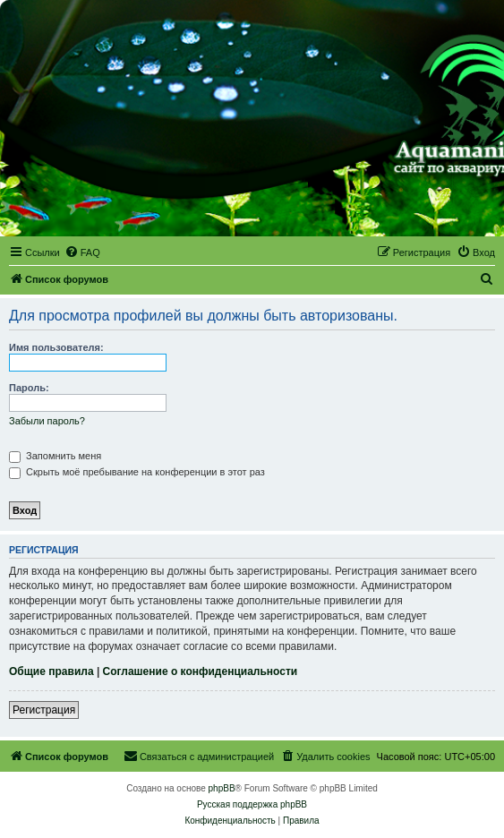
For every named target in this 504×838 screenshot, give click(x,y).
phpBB (222, 788)
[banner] (252, 119)
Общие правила (51, 671)
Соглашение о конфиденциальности (201, 671)
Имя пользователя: (56, 347)
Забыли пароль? (47, 421)
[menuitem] (82, 252)
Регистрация (44, 710)
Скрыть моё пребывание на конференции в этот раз (137, 472)
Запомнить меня (55, 456)
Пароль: (29, 388)
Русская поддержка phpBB (252, 804)
